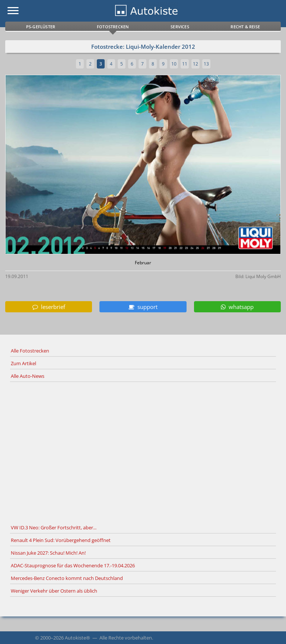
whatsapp (237, 307)
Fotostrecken (113, 27)
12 (196, 64)
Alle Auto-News (28, 376)
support (143, 307)
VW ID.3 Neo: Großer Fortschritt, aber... (54, 527)
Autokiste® (77, 638)
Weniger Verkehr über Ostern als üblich (54, 591)
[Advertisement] (143, 452)
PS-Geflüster (41, 27)
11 (185, 64)
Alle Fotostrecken (30, 351)
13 (206, 64)
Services (180, 27)
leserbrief (49, 307)
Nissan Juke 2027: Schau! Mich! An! (48, 553)
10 (174, 64)
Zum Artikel (23, 363)
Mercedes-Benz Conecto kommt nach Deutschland (67, 578)
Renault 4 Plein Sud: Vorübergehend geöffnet (61, 540)
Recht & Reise (245, 27)
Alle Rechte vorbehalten (126, 638)
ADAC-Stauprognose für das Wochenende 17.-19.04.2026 (73, 565)
